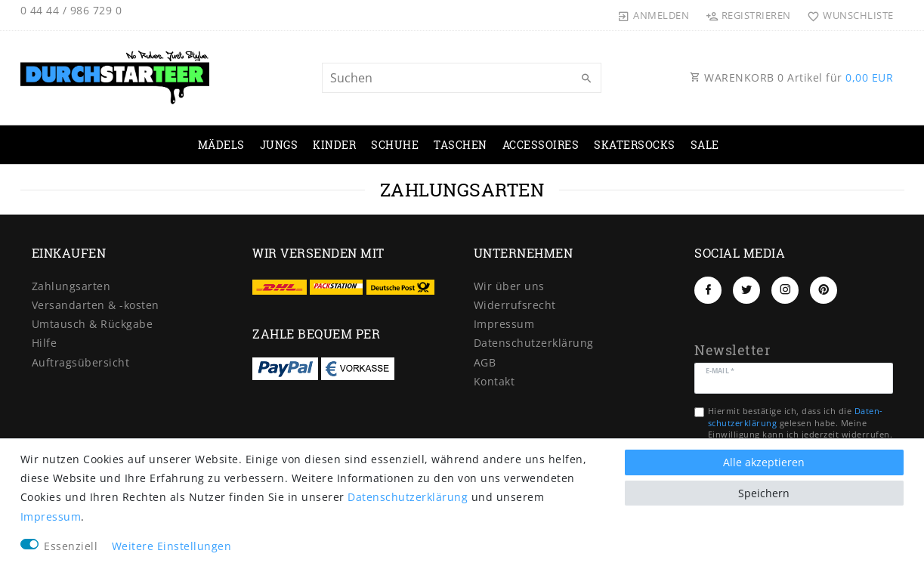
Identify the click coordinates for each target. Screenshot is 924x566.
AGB (485, 362)
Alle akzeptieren (764, 462)
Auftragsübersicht (81, 362)
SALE (705, 145)
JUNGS (279, 145)
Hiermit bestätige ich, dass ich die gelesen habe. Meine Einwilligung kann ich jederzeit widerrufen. (800, 422)
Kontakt (494, 381)
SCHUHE (395, 145)
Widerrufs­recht (515, 305)
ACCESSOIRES (541, 145)
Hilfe (45, 343)
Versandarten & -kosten (96, 305)
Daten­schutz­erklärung (534, 343)
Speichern (764, 493)
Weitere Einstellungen (172, 546)
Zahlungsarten (71, 286)
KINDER (334, 145)
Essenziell (71, 546)
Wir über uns (509, 286)
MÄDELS (221, 145)
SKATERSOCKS (635, 145)
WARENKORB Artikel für (791, 77)
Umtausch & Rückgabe (93, 324)
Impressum (504, 324)
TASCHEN (460, 145)
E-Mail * (720, 370)
